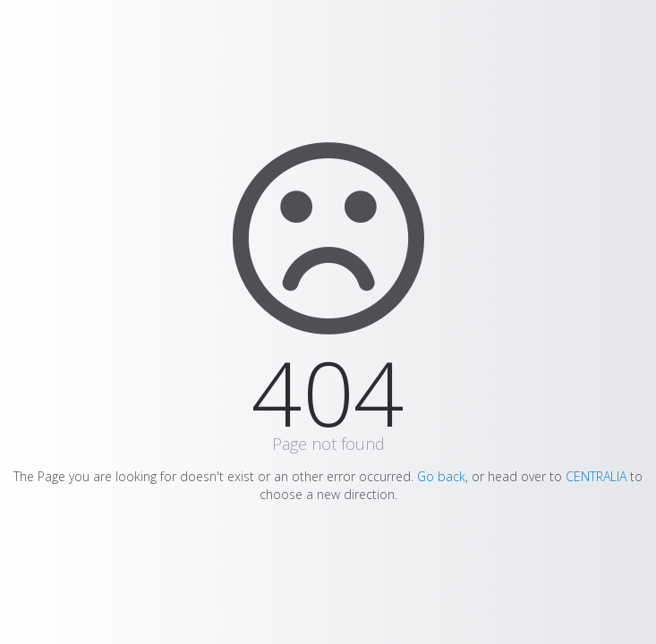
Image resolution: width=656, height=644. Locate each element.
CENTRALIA (596, 476)
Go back (441, 476)
